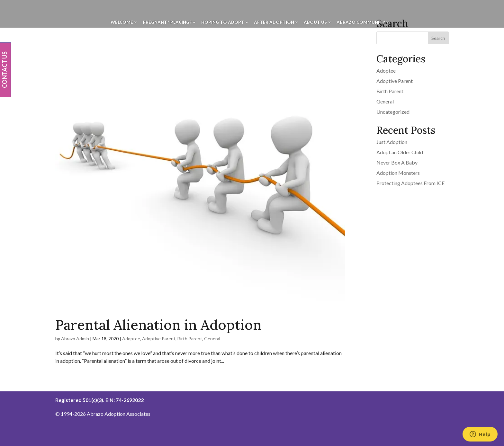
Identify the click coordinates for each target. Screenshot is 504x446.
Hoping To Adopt (223, 22)
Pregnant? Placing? (167, 22)
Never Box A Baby (397, 162)
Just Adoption (392, 142)
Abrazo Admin (75, 339)
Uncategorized (393, 112)
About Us (315, 22)
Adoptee (131, 339)
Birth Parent (190, 339)
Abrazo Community (361, 22)
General (212, 339)
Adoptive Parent (159, 339)
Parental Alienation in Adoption (158, 325)
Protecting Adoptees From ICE (410, 183)
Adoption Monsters (398, 173)
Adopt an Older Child (400, 152)
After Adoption (274, 22)
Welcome (122, 22)
